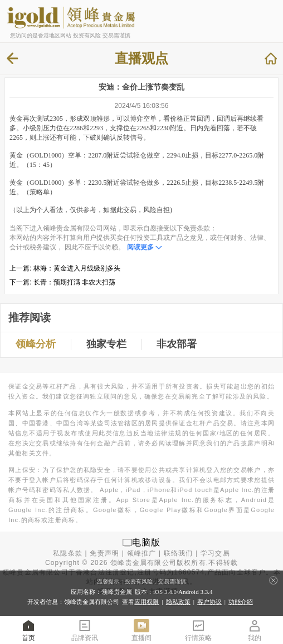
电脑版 (147, 542)
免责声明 (104, 553)
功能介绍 (241, 602)
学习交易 (215, 553)
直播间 (141, 630)
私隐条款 (68, 553)
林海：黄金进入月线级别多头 (77, 268)
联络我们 (179, 553)
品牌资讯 (85, 630)
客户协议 (209, 602)
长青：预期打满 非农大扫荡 (74, 282)
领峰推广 (142, 553)
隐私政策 (178, 602)
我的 (255, 630)
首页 (28, 630)
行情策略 (198, 630)
